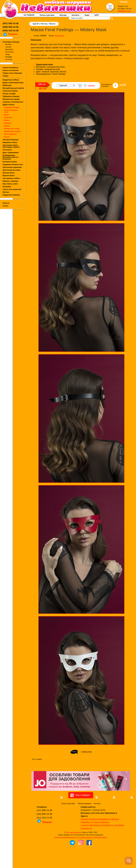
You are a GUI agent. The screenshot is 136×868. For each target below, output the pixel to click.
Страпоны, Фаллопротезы (13, 102)
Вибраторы (7, 85)
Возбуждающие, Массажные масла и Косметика (11, 157)
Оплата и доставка (47, 15)
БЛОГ (97, 15)
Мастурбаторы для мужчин (13, 88)
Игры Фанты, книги (10, 184)
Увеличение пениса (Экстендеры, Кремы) (11, 146)
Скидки (5, 76)
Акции (87, 15)
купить (91, 85)
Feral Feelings (59, 36)
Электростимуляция (11, 140)
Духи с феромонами (11, 153)
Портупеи (8, 123)
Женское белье (9, 173)
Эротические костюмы (11, 170)
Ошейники (8, 118)
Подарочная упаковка (11, 195)
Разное (7, 137)
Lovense (8, 47)
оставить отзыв (86, 752)
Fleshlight (9, 57)
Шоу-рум (63, 15)
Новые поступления (11, 70)
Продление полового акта (13, 165)
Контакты (75, 15)
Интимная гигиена (10, 162)
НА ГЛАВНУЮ (29, 15)
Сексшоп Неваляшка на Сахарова (96, 840)
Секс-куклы (7, 150)
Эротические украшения (12, 167)
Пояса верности (10, 134)
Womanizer (9, 49)
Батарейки (7, 187)
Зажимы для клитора (12, 131)
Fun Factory (9, 52)
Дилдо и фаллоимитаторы (13, 83)
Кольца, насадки (9, 94)
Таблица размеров (84, 818)
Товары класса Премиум (12, 73)
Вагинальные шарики (11, 99)
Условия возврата (85, 852)
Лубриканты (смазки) (11, 96)
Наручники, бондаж (12, 107)
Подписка (124, 2)
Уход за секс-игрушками (12, 189)
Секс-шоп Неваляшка (74, 847)
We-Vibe (8, 44)
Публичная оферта (100, 852)
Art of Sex (9, 59)
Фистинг (6, 192)
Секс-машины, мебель (11, 178)
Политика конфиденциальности (66, 852)
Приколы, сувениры (11, 181)
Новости (6, 203)
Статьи (5, 206)
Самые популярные (10, 68)
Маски (6, 115)
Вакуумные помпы (10, 142)
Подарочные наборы (11, 80)
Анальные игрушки (10, 91)
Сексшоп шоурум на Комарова (94, 834)
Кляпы (7, 120)
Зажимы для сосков (12, 129)
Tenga (7, 54)
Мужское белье (9, 176)
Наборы (7, 126)
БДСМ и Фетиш (9, 105)
